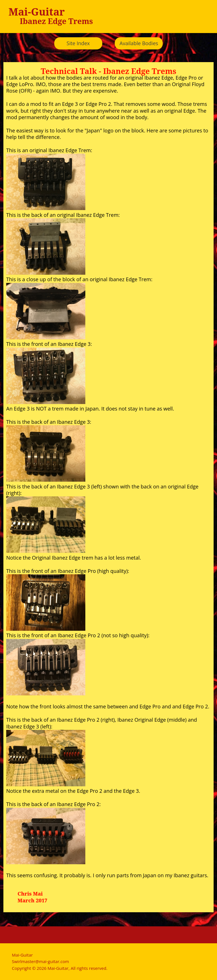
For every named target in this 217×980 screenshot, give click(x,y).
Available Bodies (139, 43)
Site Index (78, 43)
